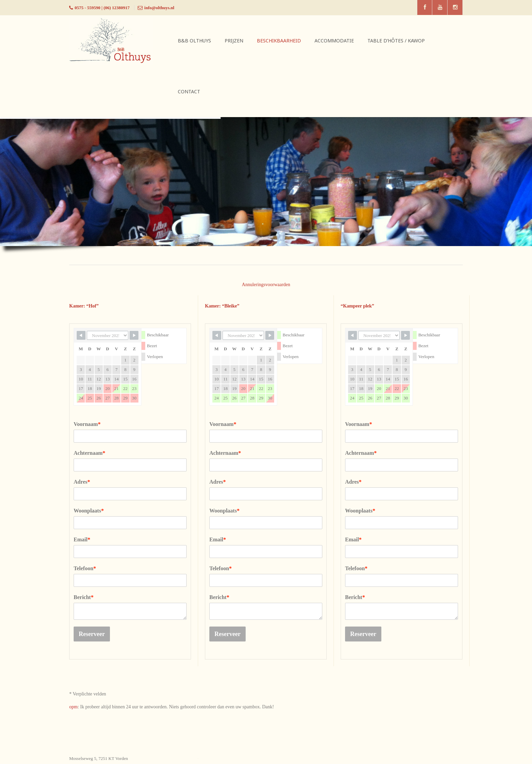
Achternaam (89, 453)
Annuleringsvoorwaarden (266, 285)
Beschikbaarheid (279, 41)
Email (82, 539)
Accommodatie (334, 41)
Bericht (84, 597)
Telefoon (85, 568)
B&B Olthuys (194, 41)
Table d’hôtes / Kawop (396, 41)
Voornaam (87, 424)
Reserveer (92, 634)
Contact (189, 91)
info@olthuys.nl (159, 8)
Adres (82, 482)
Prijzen (234, 41)
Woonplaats (89, 511)
